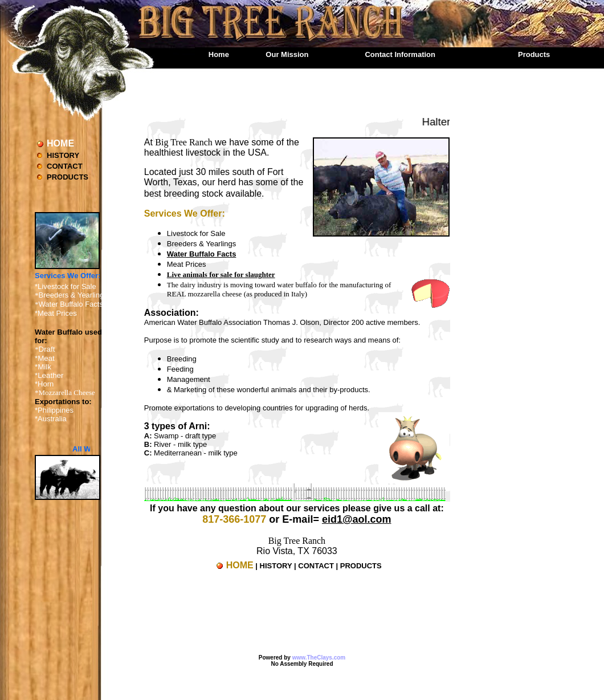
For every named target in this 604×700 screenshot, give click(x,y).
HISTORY (63, 155)
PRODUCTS (68, 177)
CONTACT (65, 166)
